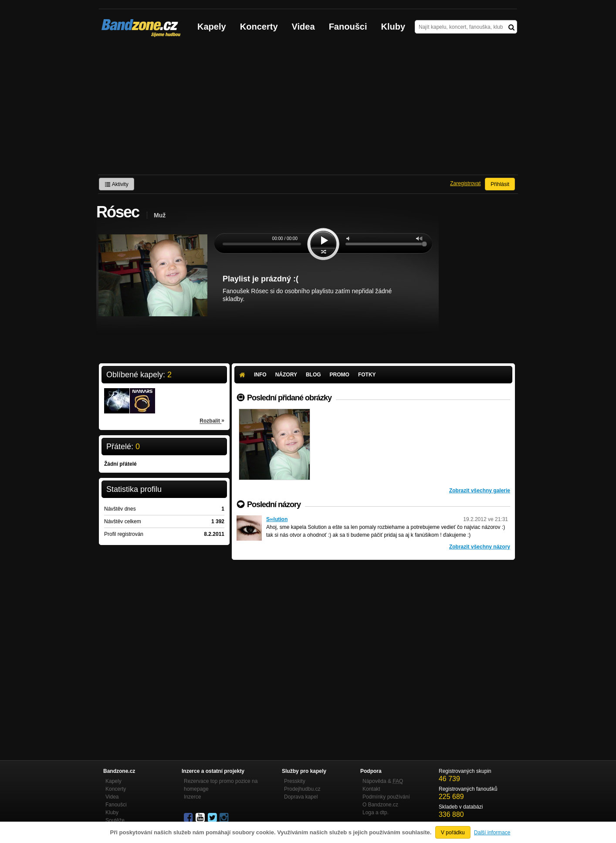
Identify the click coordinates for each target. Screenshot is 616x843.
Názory (286, 375)
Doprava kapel (301, 797)
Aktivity (117, 184)
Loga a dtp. (376, 813)
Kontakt (371, 789)
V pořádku (453, 833)
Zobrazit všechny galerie (480, 491)
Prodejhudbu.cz (302, 789)
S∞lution (277, 519)
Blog (313, 375)
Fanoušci (348, 27)
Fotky (367, 375)
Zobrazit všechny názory (480, 547)
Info (260, 375)
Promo (340, 375)
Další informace (492, 833)
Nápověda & (383, 781)
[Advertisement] (308, 109)
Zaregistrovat (465, 183)
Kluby (393, 27)
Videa (303, 27)
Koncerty (259, 27)
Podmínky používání (386, 797)
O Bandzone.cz (380, 805)
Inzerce (192, 797)
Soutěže (115, 820)
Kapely (212, 27)
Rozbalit (212, 420)
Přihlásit (500, 184)
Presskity (295, 781)
